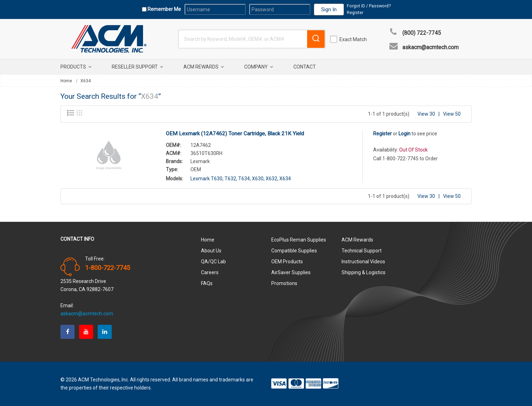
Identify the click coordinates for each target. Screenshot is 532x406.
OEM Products (287, 262)
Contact (305, 67)
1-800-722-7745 (108, 268)
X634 (86, 81)
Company (259, 67)
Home (66, 81)
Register (355, 12)
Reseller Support (137, 67)
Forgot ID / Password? (369, 6)
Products (76, 67)
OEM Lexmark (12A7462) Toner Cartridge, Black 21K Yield (235, 134)
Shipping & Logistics (364, 272)
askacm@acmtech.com (430, 47)
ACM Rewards (204, 67)
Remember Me (164, 9)
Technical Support (362, 251)
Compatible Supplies (294, 251)
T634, (245, 179)
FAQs (207, 283)
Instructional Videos (363, 262)
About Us (211, 251)
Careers (210, 272)
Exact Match (353, 39)
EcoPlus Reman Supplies (299, 240)
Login (404, 134)
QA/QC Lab (213, 262)
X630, (258, 179)
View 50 (452, 114)
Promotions (284, 283)
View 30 (426, 114)
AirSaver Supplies (291, 272)
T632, (231, 179)
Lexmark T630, (207, 179)
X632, (272, 179)
